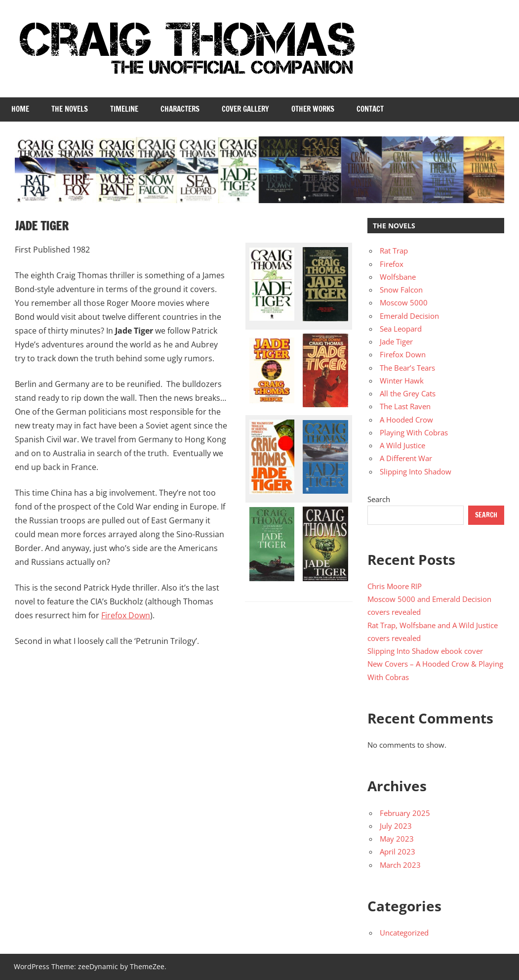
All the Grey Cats (408, 393)
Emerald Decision (409, 316)
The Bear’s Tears (407, 368)
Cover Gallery (245, 109)
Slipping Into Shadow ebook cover (425, 651)
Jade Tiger (396, 341)
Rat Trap (394, 251)
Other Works (313, 109)
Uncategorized (404, 933)
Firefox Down (126, 615)
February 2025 (405, 813)
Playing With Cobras (414, 432)
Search (379, 499)
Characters (180, 109)
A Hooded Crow (406, 420)
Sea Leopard (401, 329)
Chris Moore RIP (395, 586)
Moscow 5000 (404, 302)
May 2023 (397, 839)
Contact (370, 109)
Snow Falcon (401, 290)
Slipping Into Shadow (416, 471)
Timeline (124, 109)
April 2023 (398, 852)
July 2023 (396, 826)
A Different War (406, 458)
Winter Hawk (402, 381)
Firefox (392, 264)
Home (20, 109)
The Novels (70, 109)
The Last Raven (405, 406)
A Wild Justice (402, 445)
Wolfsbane (398, 277)
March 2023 (400, 865)
